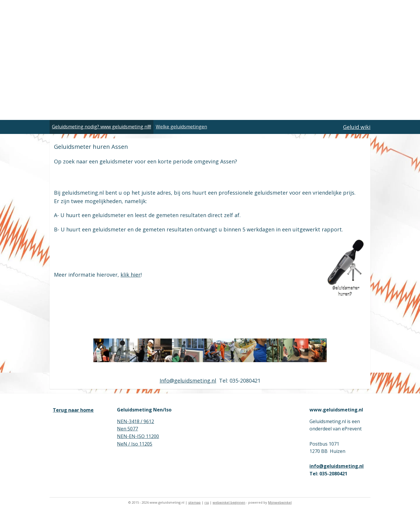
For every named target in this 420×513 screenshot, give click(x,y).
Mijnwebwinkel (280, 502)
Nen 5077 (127, 429)
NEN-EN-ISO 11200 (138, 436)
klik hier (131, 275)
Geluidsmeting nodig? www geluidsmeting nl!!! (101, 127)
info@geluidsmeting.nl (337, 466)
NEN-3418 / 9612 (135, 421)
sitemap (194, 502)
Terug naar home (73, 410)
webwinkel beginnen (229, 502)
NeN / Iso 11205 (135, 444)
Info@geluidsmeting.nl (188, 381)
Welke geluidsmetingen (181, 127)
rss (207, 502)
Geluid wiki (357, 127)
